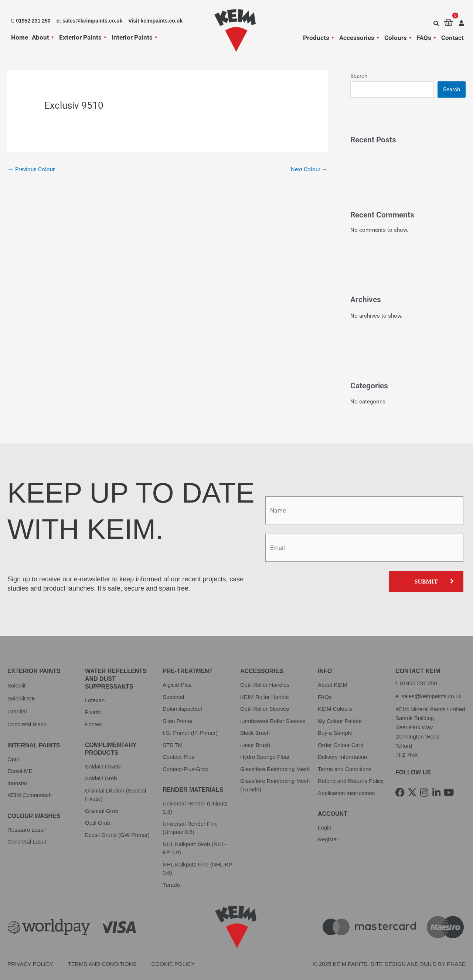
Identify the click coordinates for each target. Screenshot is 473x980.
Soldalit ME (21, 698)
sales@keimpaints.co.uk (432, 696)
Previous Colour (31, 169)
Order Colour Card (341, 745)
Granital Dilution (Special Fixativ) (115, 795)
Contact (452, 38)
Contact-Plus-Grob (186, 769)
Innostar (17, 783)
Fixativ (93, 712)
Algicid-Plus (177, 685)
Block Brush (255, 733)
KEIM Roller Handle (265, 697)
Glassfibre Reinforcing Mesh (275, 769)
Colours (399, 38)
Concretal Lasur (27, 842)
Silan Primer (178, 721)
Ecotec (93, 724)
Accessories (360, 38)
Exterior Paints (84, 37)
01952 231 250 (418, 683)
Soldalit (16, 685)
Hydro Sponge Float (265, 757)
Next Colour (309, 169)
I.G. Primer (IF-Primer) (190, 733)
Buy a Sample (335, 733)
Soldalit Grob (101, 778)
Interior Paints (135, 37)
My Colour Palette (340, 721)
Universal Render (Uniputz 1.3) (195, 808)
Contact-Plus (178, 757)
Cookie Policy (173, 964)
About (44, 37)
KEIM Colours (335, 709)
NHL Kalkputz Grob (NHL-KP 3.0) (195, 848)
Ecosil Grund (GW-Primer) (117, 835)
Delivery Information (342, 757)
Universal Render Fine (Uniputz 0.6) (190, 828)
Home (20, 37)
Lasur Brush (255, 745)
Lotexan (95, 700)
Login (325, 827)
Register (328, 839)
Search (359, 76)
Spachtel (173, 697)
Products (319, 38)
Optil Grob (98, 823)
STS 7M (173, 745)
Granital (17, 711)
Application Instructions (346, 793)
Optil (13, 759)
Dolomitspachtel (182, 709)
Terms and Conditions (345, 769)
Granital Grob (102, 811)
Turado (171, 885)
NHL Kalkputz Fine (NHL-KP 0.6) (197, 869)
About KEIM (333, 685)
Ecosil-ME (20, 771)
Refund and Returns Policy (351, 781)
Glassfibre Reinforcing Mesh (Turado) (275, 785)
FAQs (427, 38)
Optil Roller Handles (265, 685)
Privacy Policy (30, 964)
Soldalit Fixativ (103, 766)
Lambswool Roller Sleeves (273, 721)
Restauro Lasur (26, 830)
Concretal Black (27, 724)
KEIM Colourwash (30, 795)
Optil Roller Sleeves (265, 709)
